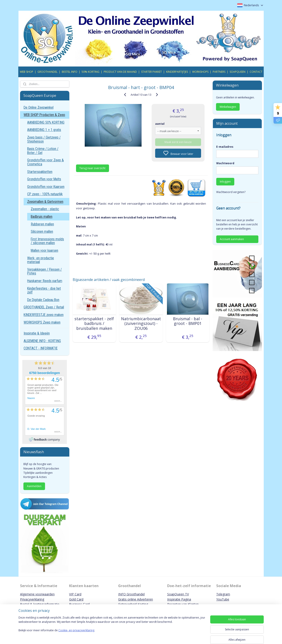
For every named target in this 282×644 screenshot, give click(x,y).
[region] (112, 629)
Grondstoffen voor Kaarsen (46, 187)
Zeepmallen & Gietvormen (45, 202)
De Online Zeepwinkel (39, 107)
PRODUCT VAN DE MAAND (120, 72)
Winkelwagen (228, 107)
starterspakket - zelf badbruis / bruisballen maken (94, 324)
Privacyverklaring (32, 599)
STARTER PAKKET (151, 72)
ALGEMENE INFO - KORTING (42, 341)
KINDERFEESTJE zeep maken (44, 315)
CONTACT (256, 72)
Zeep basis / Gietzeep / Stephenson (44, 139)
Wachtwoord (225, 163)
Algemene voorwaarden (37, 594)
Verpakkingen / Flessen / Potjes (44, 271)
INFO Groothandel (131, 594)
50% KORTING (91, 72)
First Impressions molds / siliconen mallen (47, 241)
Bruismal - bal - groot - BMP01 (188, 321)
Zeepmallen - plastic (45, 209)
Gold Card (76, 599)
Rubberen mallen (42, 224)
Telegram (223, 594)
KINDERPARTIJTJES (177, 72)
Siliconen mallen (42, 232)
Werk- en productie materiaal (41, 260)
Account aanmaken (232, 239)
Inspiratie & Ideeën (37, 333)
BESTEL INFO (70, 72)
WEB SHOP (27, 72)
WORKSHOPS (200, 72)
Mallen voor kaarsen (44, 250)
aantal (160, 124)
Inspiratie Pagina (179, 599)
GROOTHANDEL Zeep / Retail (44, 307)
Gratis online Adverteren (136, 599)
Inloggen (225, 182)
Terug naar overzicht (93, 168)
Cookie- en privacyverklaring (76, 635)
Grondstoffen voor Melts (44, 179)
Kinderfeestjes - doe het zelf (44, 290)
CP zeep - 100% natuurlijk (45, 194)
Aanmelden (34, 486)
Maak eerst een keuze (178, 142)
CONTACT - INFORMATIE (41, 348)
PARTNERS (219, 72)
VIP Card (75, 594)
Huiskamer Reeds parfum (45, 281)
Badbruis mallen (42, 217)
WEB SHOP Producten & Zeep (44, 115)
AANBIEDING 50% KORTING (46, 122)
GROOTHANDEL (47, 72)
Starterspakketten (40, 172)
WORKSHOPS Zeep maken (42, 322)
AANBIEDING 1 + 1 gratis (44, 130)
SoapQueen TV (178, 594)
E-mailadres (225, 147)
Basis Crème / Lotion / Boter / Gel (43, 151)
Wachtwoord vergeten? (231, 192)
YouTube (223, 599)
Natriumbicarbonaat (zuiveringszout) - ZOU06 (141, 324)
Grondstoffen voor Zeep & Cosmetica (45, 162)
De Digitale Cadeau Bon (43, 300)
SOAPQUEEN (238, 72)
